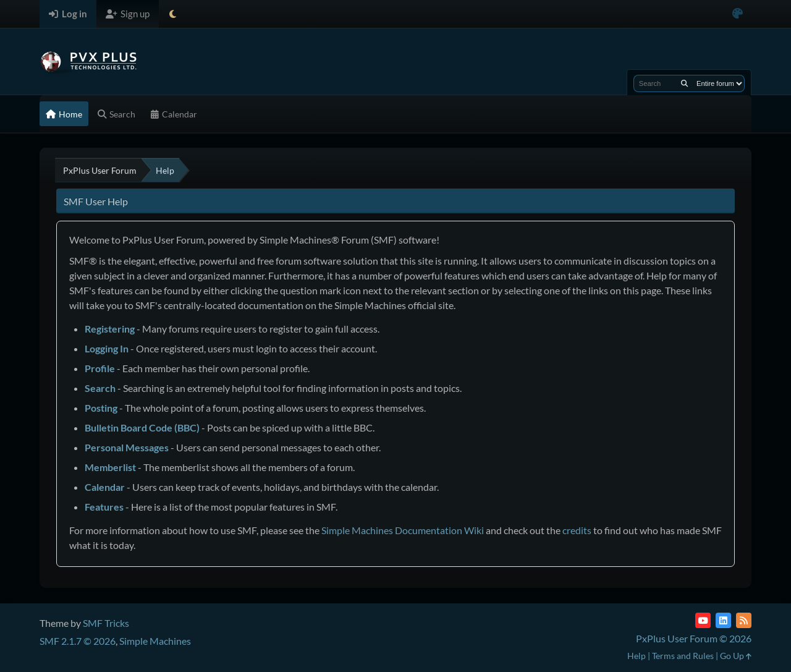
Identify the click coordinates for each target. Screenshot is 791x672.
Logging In (107, 348)
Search (100, 388)
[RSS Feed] (744, 620)
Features (104, 507)
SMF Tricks (106, 623)
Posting (101, 408)
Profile (100, 368)
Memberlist (110, 467)
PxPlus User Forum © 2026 (694, 638)
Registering (110, 329)
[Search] (684, 83)
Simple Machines (155, 641)
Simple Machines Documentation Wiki (403, 530)
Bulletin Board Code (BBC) (142, 427)
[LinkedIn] (723, 620)
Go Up (736, 656)
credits (577, 530)
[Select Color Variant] (738, 14)
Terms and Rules (683, 656)
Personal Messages (127, 447)
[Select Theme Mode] (173, 14)
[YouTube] (703, 620)
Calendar (105, 487)
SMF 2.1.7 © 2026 (78, 641)
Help (637, 656)
